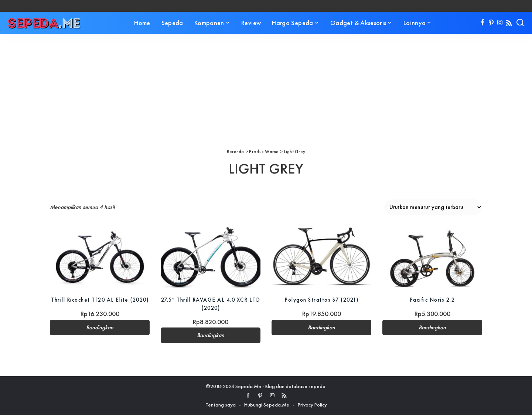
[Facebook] (482, 23)
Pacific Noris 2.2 (432, 300)
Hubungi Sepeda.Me (267, 405)
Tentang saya (221, 405)
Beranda (236, 152)
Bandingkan (100, 335)
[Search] (520, 23)
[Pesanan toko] (433, 207)
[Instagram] (500, 23)
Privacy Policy (312, 405)
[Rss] (509, 23)
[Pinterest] (491, 23)
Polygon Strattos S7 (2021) (322, 300)
